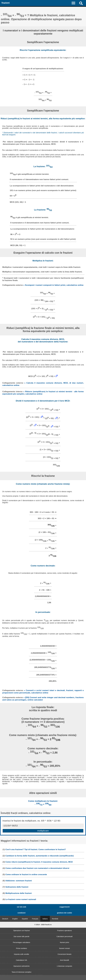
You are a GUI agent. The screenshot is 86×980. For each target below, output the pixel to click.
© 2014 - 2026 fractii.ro (43, 925)
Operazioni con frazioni (21, 931)
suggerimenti (64, 907)
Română (55, 919)
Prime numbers (21, 948)
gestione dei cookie (64, 913)
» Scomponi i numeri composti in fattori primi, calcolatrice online (53, 285)
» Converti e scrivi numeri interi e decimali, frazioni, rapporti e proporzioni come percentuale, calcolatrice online (43, 692)
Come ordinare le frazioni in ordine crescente (26, 874)
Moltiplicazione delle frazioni (19, 893)
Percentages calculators (21, 942)
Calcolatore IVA (22, 960)
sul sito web (21, 907)
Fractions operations (64, 931)
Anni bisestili (64, 960)
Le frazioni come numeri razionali (21, 899)
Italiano (45, 919)
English (15, 919)
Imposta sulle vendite (21, 954)
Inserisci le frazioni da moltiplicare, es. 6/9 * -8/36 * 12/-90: (32, 821)
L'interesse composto (64, 966)
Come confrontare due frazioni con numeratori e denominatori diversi (37, 868)
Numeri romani (64, 948)
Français (35, 919)
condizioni (21, 913)
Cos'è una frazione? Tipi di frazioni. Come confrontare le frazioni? (36, 849)
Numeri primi (64, 942)
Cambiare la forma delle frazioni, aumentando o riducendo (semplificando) (40, 856)
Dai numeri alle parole (21, 936)
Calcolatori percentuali (64, 936)
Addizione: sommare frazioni (19, 881)
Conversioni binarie (64, 954)
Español (25, 919)
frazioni (6, 3)
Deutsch (5, 919)
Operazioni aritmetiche (21, 966)
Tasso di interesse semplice (21, 972)
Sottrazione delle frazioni (17, 887)
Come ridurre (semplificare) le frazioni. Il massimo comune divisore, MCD (39, 862)
